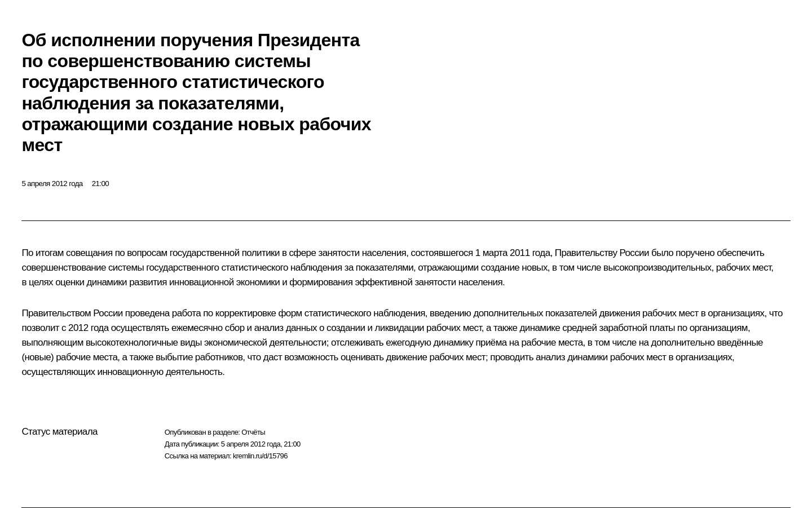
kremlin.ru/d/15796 (260, 456)
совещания (89, 253)
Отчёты (253, 432)
